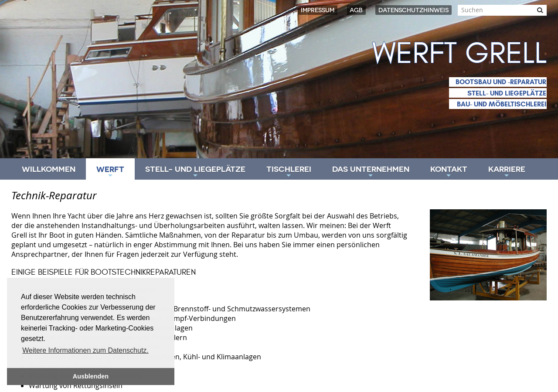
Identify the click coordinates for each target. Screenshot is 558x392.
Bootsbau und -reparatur (501, 82)
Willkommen (49, 169)
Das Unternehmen (371, 172)
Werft (110, 172)
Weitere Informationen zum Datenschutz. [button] (85, 350)
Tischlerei (289, 172)
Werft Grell (459, 54)
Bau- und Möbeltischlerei (502, 104)
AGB (356, 10)
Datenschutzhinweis (413, 10)
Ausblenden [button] (91, 376)
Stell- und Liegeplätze (507, 93)
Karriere (507, 172)
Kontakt (449, 172)
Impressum (318, 10)
